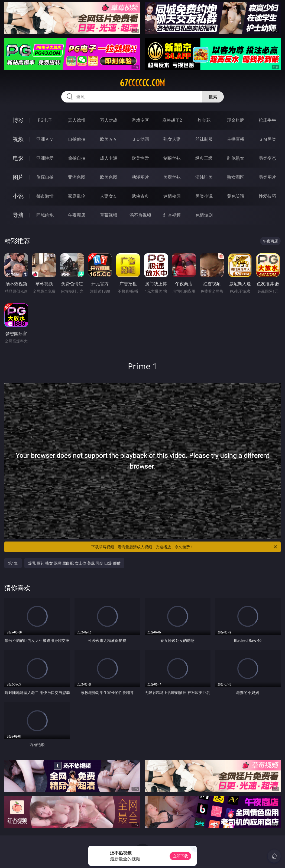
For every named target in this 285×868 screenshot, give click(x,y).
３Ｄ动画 (140, 139)
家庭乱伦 (77, 196)
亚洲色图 (77, 177)
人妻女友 (109, 196)
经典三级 (204, 158)
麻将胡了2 (172, 120)
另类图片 (267, 177)
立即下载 (180, 856)
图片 (18, 177)
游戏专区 (140, 120)
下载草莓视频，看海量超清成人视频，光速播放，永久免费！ (185, 547)
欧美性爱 (140, 158)
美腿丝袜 (172, 177)
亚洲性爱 (45, 158)
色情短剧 (204, 215)
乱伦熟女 (236, 158)
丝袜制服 (204, 139)
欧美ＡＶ (109, 139)
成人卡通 (109, 158)
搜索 (213, 97)
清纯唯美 (204, 177)
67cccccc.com (142, 83)
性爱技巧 (267, 196)
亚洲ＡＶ (45, 139)
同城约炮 (45, 215)
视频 (18, 139)
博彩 (18, 120)
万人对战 (109, 120)
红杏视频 (172, 215)
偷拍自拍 (77, 158)
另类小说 (204, 196)
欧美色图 (109, 177)
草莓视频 (109, 215)
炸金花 (204, 120)
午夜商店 (77, 215)
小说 (18, 196)
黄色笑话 (236, 196)
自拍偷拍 (77, 139)
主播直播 (236, 139)
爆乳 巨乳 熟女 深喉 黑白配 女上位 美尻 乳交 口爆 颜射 (74, 563)
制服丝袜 (172, 158)
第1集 (13, 563)
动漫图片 (140, 177)
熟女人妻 (172, 139)
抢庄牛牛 (267, 120)
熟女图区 (236, 177)
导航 (18, 215)
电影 (18, 158)
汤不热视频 (140, 215)
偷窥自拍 (45, 177)
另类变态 (267, 158)
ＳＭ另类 (267, 139)
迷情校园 (172, 196)
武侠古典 (140, 196)
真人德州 (77, 120)
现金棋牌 (236, 120)
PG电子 (45, 120)
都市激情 (45, 196)
